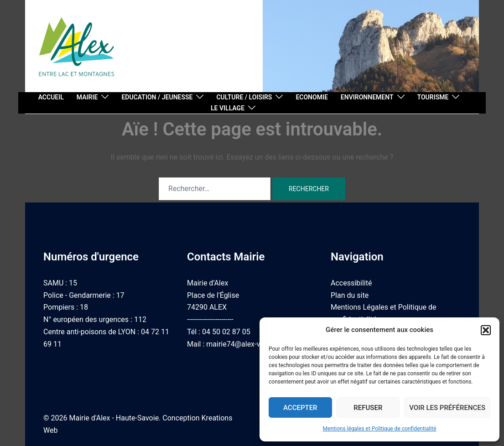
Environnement (367, 97)
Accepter (300, 408)
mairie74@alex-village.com (250, 344)
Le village (228, 108)
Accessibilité (351, 283)
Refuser (368, 408)
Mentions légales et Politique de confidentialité (380, 429)
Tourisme (433, 97)
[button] (486, 330)
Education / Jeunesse (157, 97)
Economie (312, 97)
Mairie (87, 97)
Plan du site (350, 295)
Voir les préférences (447, 408)
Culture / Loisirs (244, 97)
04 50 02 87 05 (226, 332)
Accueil (51, 97)
